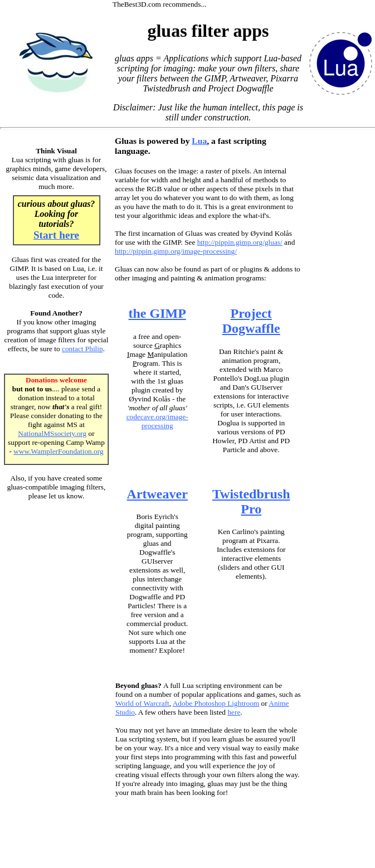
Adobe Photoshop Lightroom (216, 703)
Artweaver (157, 494)
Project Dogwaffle (251, 321)
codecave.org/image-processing (157, 421)
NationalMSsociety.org (52, 433)
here (234, 712)
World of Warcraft (142, 703)
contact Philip (82, 349)
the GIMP (157, 313)
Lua (199, 141)
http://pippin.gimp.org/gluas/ (240, 242)
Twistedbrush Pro (251, 501)
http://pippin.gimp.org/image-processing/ (176, 251)
